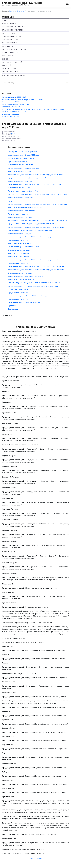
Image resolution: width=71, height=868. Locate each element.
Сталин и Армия (10, 43)
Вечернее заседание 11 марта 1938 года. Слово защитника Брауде (34, 286)
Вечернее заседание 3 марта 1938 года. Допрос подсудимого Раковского (37, 184)
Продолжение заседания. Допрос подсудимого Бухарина (30, 178)
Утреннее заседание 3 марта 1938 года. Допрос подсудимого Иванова (36, 175)
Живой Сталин (9, 23)
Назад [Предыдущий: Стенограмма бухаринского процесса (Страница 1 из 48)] (30, 858)
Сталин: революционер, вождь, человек (22, 3)
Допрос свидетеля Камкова (19, 253)
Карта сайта (8, 65)
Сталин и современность (14, 27)
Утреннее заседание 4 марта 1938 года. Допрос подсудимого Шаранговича (38, 194)
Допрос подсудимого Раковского (21, 217)
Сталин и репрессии (12, 36)
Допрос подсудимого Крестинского (22, 211)
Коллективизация (11, 33)
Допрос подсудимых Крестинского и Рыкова (25, 207)
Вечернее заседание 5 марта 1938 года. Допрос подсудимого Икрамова (36, 227)
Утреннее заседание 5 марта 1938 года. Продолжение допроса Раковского (37, 220)
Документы (7, 46)
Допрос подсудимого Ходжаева (20, 197)
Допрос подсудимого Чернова (20, 171)
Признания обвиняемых (17, 161)
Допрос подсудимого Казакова (20, 273)
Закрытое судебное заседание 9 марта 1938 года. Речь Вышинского (35, 283)
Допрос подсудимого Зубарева (20, 181)
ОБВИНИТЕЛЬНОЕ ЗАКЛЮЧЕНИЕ (21, 158)
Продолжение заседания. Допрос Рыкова (24, 191)
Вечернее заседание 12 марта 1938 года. (24, 302)
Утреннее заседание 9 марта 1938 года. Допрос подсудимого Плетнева (36, 270)
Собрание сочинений (12, 62)
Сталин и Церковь (11, 40)
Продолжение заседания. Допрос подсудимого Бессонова (31, 230)
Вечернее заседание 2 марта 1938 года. (24, 168)
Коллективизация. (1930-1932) (14, 97)
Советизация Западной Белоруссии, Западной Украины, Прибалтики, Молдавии (33, 109)
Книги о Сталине (10, 72)
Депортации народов (11, 114)
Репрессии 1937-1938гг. (11, 107)
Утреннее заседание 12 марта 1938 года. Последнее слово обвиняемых (36, 296)
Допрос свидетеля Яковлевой (20, 243)
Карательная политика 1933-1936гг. (16, 104)
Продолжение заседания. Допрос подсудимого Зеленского (31, 224)
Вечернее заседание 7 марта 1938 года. (24, 247)
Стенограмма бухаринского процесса (22, 152)
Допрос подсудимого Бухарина (20, 234)
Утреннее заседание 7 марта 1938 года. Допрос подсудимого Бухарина (36, 237)
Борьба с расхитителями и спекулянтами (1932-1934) (23, 99)
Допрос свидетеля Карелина (19, 256)
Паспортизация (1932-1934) (13, 102)
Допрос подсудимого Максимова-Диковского (25, 276)
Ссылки (6, 59)
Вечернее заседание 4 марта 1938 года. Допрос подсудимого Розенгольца (37, 204)
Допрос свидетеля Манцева (19, 250)
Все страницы (14, 309)
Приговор (12, 306)
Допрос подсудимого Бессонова (21, 165)
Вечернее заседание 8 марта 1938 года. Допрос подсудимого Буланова (36, 266)
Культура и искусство (10, 116)
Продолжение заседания (18, 201)
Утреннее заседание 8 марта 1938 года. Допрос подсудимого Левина (35, 260)
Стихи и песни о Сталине (14, 75)
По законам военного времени (14, 111)
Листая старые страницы (14, 49)
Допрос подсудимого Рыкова (19, 188)
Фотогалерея (8, 56)
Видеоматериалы (10, 69)
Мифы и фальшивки (12, 53)
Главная (6, 20)
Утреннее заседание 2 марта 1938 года (24, 155)
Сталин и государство (13, 30)
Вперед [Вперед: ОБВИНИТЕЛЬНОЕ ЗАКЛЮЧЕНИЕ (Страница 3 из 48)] (41, 858)
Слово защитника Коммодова (19, 289)
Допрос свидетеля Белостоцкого (21, 279)
